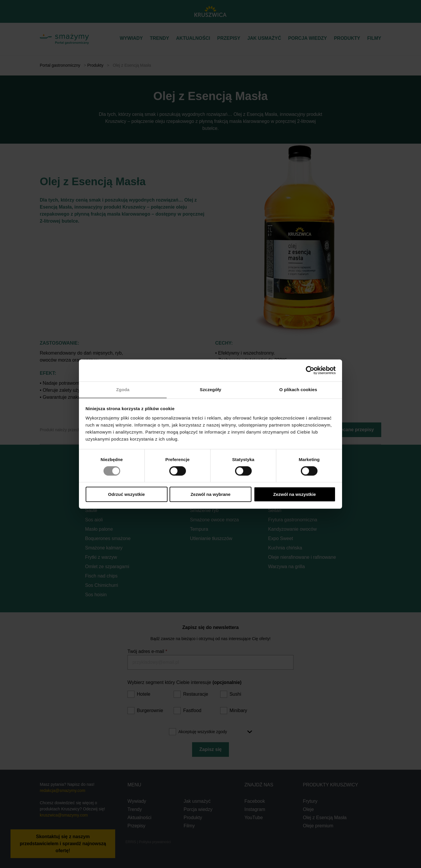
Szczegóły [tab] (210, 389)
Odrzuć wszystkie (127, 494)
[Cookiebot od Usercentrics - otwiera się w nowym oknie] (310, 370)
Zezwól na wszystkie (295, 494)
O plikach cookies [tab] (298, 389)
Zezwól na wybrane (211, 494)
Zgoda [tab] (123, 389)
